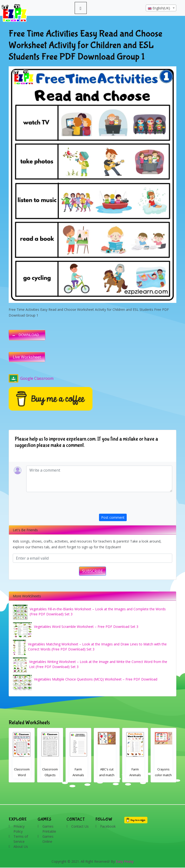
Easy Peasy (125, 861)
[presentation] (136, 504)
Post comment (113, 517)
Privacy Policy (19, 829)
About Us (21, 846)
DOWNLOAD (29, 335)
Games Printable (49, 829)
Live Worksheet (27, 357)
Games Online (48, 839)
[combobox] (161, 8)
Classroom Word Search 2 (22, 775)
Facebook (108, 826)
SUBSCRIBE (92, 571)
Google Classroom (31, 378)
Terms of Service (21, 839)
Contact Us (80, 826)
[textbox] (161, 8)
